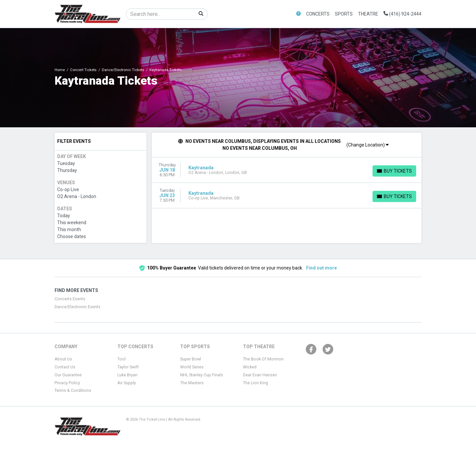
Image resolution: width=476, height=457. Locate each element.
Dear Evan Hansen (260, 375)
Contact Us (65, 367)
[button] (298, 14)
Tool (121, 359)
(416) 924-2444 (402, 14)
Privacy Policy (67, 383)
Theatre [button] (368, 14)
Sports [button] (344, 14)
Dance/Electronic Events (78, 307)
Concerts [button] (318, 14)
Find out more (321, 268)
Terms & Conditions (73, 391)
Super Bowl (191, 359)
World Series (192, 367)
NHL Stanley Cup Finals (202, 375)
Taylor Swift (128, 367)
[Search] (160, 14)
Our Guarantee (68, 375)
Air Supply (127, 383)
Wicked (250, 367)
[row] (287, 170)
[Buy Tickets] (394, 171)
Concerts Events (70, 299)
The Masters (192, 383)
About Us (63, 359)
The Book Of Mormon (263, 359)
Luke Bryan (127, 375)
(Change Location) (368, 145)
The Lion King (256, 383)
